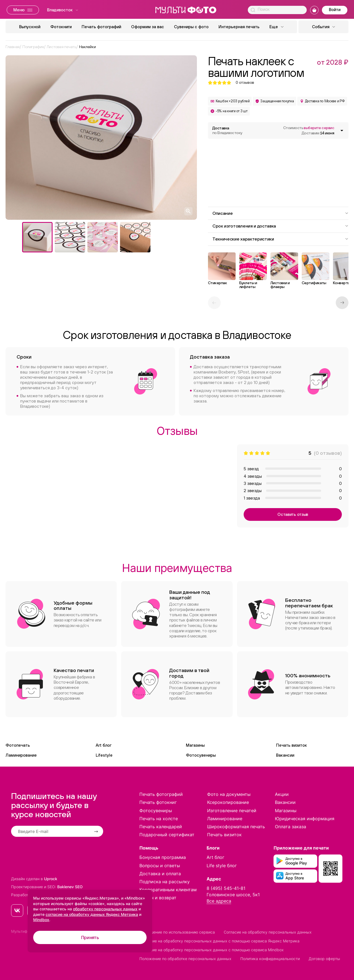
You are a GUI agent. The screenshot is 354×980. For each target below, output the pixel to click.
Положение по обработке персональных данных (185, 959)
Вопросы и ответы (160, 866)
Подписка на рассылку (165, 882)
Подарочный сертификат (167, 835)
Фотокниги (61, 27)
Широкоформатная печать (236, 827)
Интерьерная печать (239, 27)
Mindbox (41, 920)
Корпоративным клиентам (168, 890)
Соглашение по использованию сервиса (177, 932)
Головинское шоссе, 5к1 (233, 895)
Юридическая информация (305, 819)
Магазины (195, 745)
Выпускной (30, 27)
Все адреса (219, 901)
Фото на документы (229, 794)
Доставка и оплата (160, 874)
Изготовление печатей (232, 811)
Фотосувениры (201, 755)
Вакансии (285, 755)
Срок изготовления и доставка (280, 226)
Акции (282, 794)
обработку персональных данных (105, 909)
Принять (90, 937)
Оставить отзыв (293, 514)
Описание (280, 213)
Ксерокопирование (228, 802)
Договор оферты (324, 959)
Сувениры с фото (191, 27)
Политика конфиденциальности (270, 959)
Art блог (104, 745)
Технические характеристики (280, 239)
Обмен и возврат (158, 898)
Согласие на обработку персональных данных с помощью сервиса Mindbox (212, 950)
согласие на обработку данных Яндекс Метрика (92, 914)
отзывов (245, 83)
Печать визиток (291, 745)
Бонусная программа (163, 857)
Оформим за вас (148, 27)
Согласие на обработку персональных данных (268, 932)
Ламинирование (21, 755)
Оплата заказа (291, 827)
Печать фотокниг (158, 802)
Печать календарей (161, 827)
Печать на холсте (159, 819)
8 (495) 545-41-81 (226, 888)
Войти (335, 10)
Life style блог (222, 866)
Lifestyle (104, 755)
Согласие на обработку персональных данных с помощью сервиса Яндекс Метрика (219, 941)
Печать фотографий (101, 27)
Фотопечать (18, 745)
